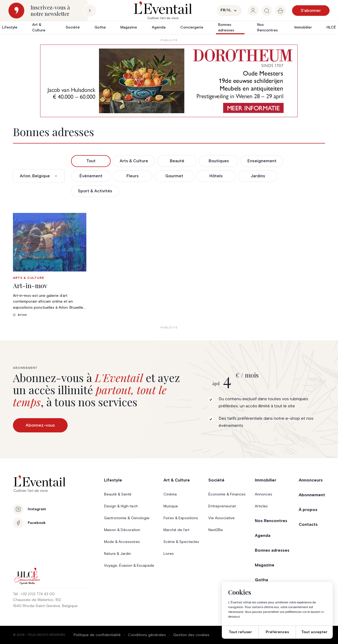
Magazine (129, 27)
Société (73, 27)
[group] (253, 11)
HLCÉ (331, 27)
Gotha (100, 27)
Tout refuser (240, 632)
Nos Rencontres (267, 28)
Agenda (159, 27)
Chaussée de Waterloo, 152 (37, 600)
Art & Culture (39, 28)
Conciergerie (192, 27)
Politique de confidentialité (97, 635)
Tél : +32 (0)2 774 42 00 (34, 594)
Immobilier (303, 27)
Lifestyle (10, 27)
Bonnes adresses (226, 28)
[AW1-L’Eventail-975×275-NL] (169, 81)
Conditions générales (147, 635)
